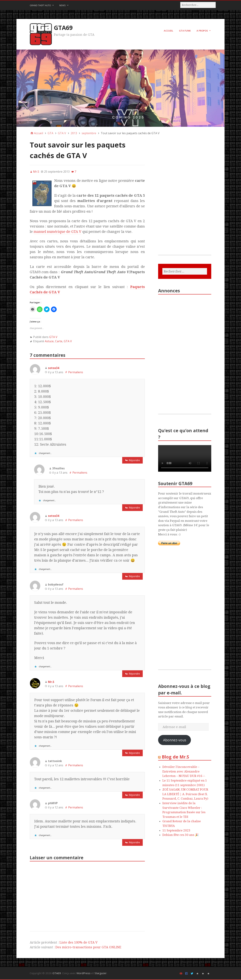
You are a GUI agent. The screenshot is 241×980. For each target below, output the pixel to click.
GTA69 (63, 28)
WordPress (83, 973)
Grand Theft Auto (40, 5)
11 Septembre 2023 (176, 831)
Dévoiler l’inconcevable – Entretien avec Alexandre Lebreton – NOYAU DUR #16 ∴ (184, 772)
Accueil (168, 31)
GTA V (53, 337)
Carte (59, 342)
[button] (42, 194)
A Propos (202, 31)
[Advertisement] (185, 202)
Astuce (49, 342)
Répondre (134, 460)
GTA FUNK (185, 31)
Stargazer (101, 973)
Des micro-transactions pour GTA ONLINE (88, 948)
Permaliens (76, 372)
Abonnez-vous (175, 740)
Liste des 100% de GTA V (79, 943)
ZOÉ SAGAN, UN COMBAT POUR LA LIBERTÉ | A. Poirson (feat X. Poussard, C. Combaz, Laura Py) (185, 794)
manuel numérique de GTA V (58, 232)
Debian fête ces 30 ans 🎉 (181, 835)
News (63, 5)
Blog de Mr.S (175, 757)
